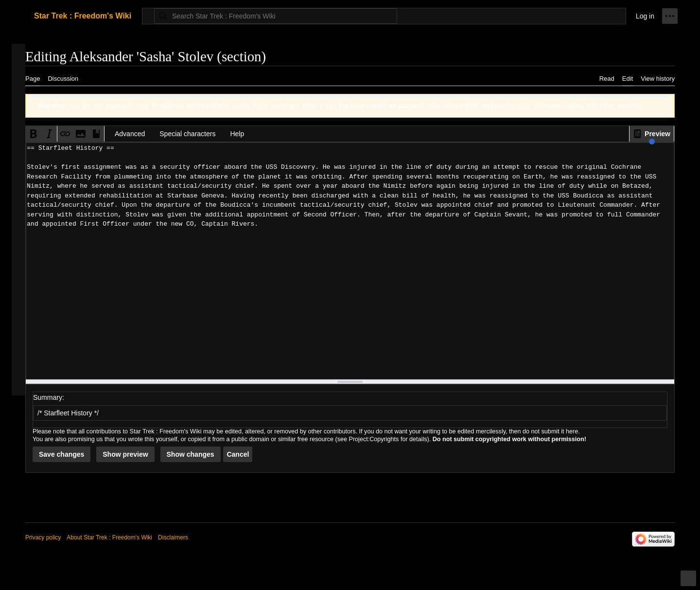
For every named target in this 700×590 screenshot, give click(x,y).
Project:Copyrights (374, 439)
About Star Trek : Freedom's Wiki (109, 537)
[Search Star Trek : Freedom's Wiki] (276, 16)
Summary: (49, 397)
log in (347, 106)
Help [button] (237, 134)
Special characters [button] (187, 134)
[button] (652, 134)
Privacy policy (43, 537)
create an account (395, 106)
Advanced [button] (130, 134)
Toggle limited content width (690, 582)
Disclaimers (173, 537)
